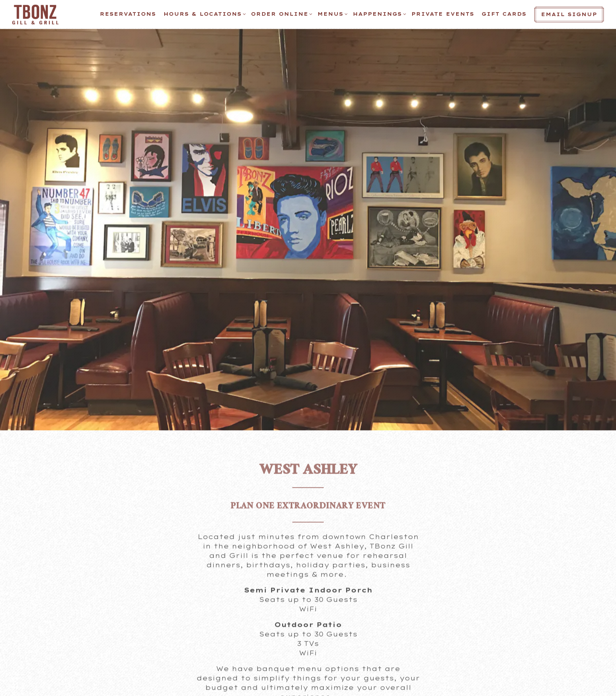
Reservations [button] (128, 14)
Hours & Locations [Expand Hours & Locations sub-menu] (203, 14)
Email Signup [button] (569, 14)
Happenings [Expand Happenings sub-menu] (378, 14)
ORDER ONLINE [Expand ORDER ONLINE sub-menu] (281, 14)
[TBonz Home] (37, 14)
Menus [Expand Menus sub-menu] (331, 14)
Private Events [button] (443, 14)
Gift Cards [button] (504, 14)
